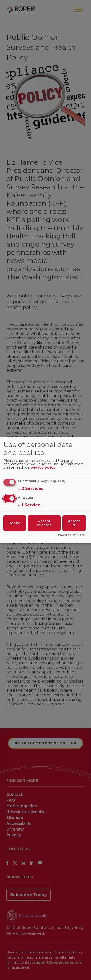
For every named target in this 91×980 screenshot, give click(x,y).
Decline (15, 523)
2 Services (31, 489)
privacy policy (43, 468)
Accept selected (44, 523)
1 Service (29, 505)
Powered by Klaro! (72, 535)
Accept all (74, 523)
